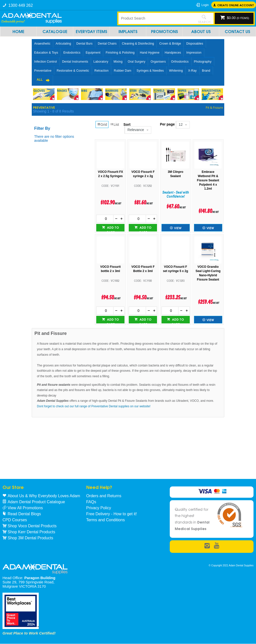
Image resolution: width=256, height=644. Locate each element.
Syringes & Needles (150, 71)
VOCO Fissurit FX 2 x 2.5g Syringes (110, 174)
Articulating (63, 44)
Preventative (43, 71)
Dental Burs (84, 44)
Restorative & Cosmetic (73, 71)
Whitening (176, 71)
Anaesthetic (42, 44)
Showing (53, 111)
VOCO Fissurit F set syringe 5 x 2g (176, 269)
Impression (194, 53)
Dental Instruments (75, 62)
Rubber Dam (122, 71)
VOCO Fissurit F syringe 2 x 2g (143, 174)
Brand (206, 71)
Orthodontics (180, 62)
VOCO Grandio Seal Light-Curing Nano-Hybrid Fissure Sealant (208, 273)
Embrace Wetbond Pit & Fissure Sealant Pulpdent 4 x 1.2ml (208, 180)
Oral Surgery (136, 62)
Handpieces (173, 53)
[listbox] (138, 130)
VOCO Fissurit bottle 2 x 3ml (110, 269)
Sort (127, 124)
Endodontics (72, 53)
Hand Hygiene (149, 53)
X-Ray (192, 71)
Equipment (93, 53)
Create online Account (236, 5)
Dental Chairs (107, 44)
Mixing (118, 62)
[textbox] (157, 18)
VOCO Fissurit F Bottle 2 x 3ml (143, 269)
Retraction (102, 71)
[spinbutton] (105, 219)
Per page (167, 124)
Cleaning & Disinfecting (138, 44)
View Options (175, 228)
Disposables (195, 44)
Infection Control (46, 62)
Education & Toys (46, 53)
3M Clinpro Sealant (175, 174)
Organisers (158, 62)
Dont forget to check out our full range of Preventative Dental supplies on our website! (94, 406)
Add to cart (113, 228)
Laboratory (101, 62)
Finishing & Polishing (120, 53)
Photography (203, 62)
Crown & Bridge (170, 44)
